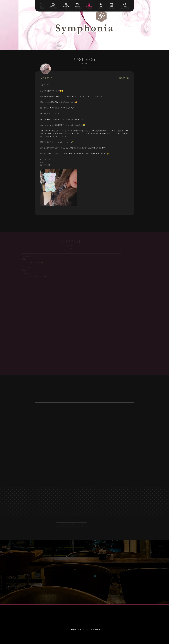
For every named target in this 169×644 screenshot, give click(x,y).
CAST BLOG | (70, 525)
